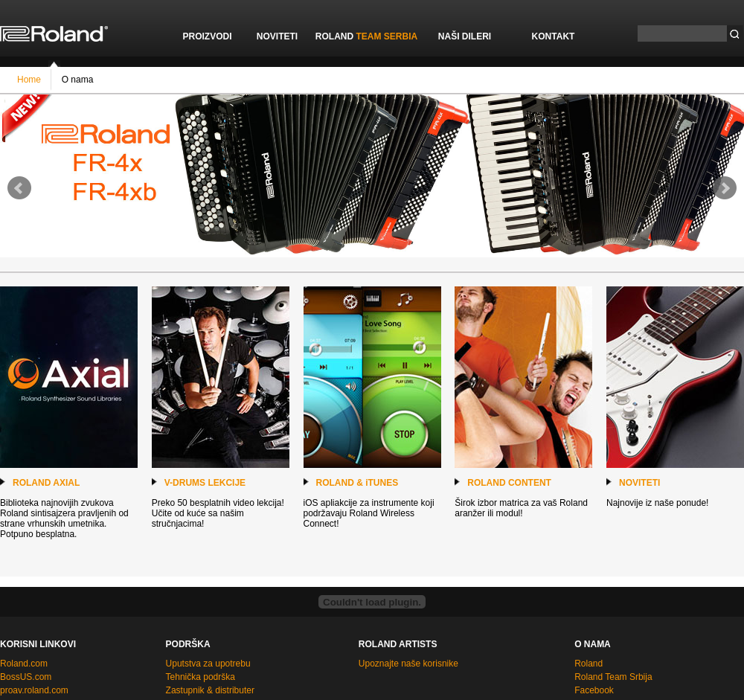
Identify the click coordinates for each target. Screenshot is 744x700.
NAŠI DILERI (465, 36)
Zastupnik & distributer (210, 690)
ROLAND (366, 36)
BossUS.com (26, 677)
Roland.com (24, 664)
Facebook (594, 690)
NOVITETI (277, 36)
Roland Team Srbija (613, 677)
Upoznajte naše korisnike (408, 664)
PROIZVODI (207, 36)
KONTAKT (554, 36)
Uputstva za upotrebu (208, 664)
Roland (589, 664)
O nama (76, 79)
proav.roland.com (34, 690)
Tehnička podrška (201, 677)
